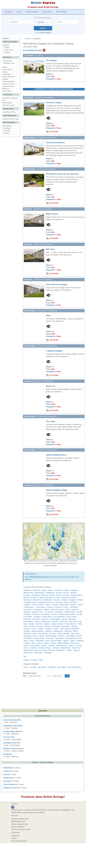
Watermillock (28, 650)
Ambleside (58, 590)
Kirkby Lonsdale (57, 624)
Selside (27, 643)
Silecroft (40, 643)
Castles (5, 72)
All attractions (7, 61)
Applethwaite (39, 593)
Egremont (27, 612)
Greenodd (27, 619)
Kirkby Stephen (70, 624)
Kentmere (39, 624)
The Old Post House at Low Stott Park (62, 174)
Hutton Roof (73, 621)
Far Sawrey (49, 612)
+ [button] (25, 525)
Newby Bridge (51, 636)
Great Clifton (47, 617)
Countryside (7, 74)
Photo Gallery (7, 103)
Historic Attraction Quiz (20, 824)
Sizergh (53, 643)
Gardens (5, 79)
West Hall (38, 650)
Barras (52, 595)
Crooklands (74, 607)
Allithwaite (36, 590)
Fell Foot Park (9, 737)
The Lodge (51, 421)
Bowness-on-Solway (69, 597)
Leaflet (68, 559)
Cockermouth (40, 607)
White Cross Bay (49, 650)
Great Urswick (72, 617)
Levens (34, 629)
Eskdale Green (38, 612)
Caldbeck (27, 605)
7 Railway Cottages (54, 351)
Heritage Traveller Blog (20, 819)
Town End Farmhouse (55, 143)
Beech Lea (50, 386)
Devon (26, 667)
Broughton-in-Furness (46, 602)
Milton (35, 634)
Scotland (34, 660)
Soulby (26, 645)
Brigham (65, 600)
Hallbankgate (55, 619)
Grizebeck (45, 619)
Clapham (73, 605)
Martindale (75, 629)
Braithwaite (48, 600)
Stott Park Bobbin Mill (12, 720)
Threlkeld (79, 645)
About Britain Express (19, 841)
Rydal (47, 641)
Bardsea (45, 595)
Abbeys (5, 67)
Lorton (56, 629)
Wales (41, 660)
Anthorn (66, 590)
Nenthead (53, 634)
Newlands (61, 636)
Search (43, 28)
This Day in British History (21, 829)
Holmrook (63, 621)
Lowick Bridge (65, 629)
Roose (32, 641)
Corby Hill (58, 607)
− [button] (25, 528)
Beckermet (34, 597)
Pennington (71, 636)
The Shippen (51, 60)
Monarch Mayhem (18, 827)
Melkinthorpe (58, 631)
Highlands (52, 667)
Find (25, 676)
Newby (42, 636)
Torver (26, 648)
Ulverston (56, 648)
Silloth (46, 643)
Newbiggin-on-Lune (31, 636)
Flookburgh (59, 612)
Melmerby (68, 631)
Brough (80, 600)
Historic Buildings (8, 82)
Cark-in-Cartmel (38, 605)
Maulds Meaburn (38, 631)
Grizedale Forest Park (12, 743)
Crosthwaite (38, 610)
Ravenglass (60, 638)
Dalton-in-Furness (57, 610)
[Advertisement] (43, 693)
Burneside (59, 602)
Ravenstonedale (71, 638)
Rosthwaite (40, 641)
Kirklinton (47, 626)
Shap (33, 643)
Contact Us (15, 836)
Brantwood (8, 754)
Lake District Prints (9, 112)
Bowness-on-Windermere (33, 600)
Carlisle (48, 605)
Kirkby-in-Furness (36, 626)
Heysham (55, 621)
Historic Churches (9, 84)
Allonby (44, 590)
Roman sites (7, 91)
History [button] (19, 12)
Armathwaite (50, 593)
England (27, 660)
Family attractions (9, 77)
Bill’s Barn (50, 249)
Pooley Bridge (39, 638)
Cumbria (27, 39)
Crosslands (62, 577)
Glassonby (36, 614)
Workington (48, 653)
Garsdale (27, 614)
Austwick (27, 595)
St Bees (44, 645)
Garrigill (79, 612)
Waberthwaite (66, 648)
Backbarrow (36, 595)
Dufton (68, 610)
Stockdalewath (62, 645)
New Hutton (75, 634)
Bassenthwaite (76, 595)
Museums (6, 89)
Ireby (25, 624)
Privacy (14, 838)
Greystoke (36, 619)
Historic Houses (8, 86)
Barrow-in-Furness (62, 595)
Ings (80, 621)
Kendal (31, 624)
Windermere (28, 653)
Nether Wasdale (64, 634)
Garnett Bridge (70, 612)
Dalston (46, 610)
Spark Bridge (35, 645)
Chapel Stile (64, 605)
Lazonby (27, 629)
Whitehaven (61, 650)
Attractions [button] (9, 12)
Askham (66, 593)
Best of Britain (61, 12)
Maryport (27, 631)
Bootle (58, 597)
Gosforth (54, 614)
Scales (72, 641)
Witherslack (38, 653)
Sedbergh (80, 641)
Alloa (48, 316)
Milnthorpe (27, 634)
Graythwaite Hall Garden (13, 726)
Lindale (41, 629)
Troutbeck (33, 648)
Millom (76, 631)
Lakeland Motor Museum (13, 731)
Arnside (59, 593)
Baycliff (26, 597)
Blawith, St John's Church (13, 749)
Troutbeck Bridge (45, 648)
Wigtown (77, 650)
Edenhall (75, 610)
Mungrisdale (43, 634)
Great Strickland (59, 617)
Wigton (69, 650)
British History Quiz (18, 821)
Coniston (50, 607)
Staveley (51, 645)
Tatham (71, 645)
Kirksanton (65, 626)
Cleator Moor (29, 607)
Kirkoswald (56, 626)
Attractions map (9, 63)
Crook (66, 607)
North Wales (62, 667)
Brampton (57, 600)
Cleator (80, 605)
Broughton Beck (30, 602)
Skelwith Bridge (63, 643)
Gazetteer (6, 45)
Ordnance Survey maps (11, 119)
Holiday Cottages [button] (32, 12)
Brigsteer (73, 600)
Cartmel (55, 605)
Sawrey (66, 641)
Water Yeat (76, 648)
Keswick (47, 624)
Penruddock (28, 638)
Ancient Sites (7, 70)
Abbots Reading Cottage (57, 490)
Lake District (42, 667)
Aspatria (73, 593)
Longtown (48, 629)
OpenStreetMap (75, 559)
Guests (41, 22)
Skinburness (75, 643)
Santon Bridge (56, 641)
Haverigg (72, 619)
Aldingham (27, 590)
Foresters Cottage (54, 103)
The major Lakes (8, 105)
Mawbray (49, 631)
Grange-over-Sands (11, 788)
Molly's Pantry (52, 214)
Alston (51, 590)
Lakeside (74, 626)
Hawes (37, 621)
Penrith (79, 636)
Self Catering (7, 126)
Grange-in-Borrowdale (67, 614)
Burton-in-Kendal (70, 602)
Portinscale (50, 638)
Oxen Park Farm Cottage (57, 284)
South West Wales (74, 667)
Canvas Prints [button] (48, 12)
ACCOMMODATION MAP (33, 50)
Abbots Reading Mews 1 (56, 455)
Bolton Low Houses (47, 597)
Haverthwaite (28, 621)
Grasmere (37, 617)
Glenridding (45, 614)
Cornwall (33, 667)
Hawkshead (45, 621)
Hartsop (64, 619)
